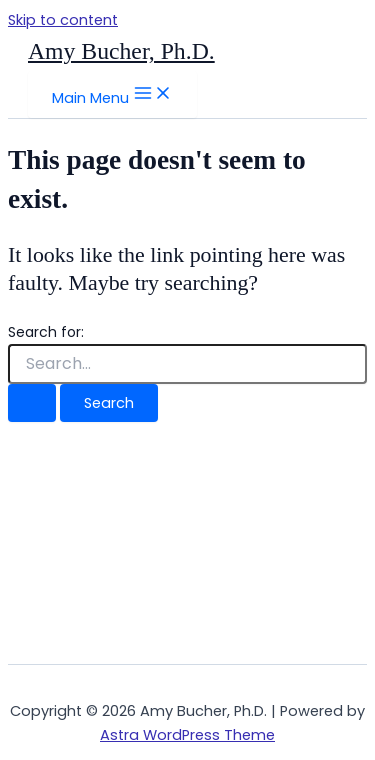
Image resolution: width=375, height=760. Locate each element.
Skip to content (63, 20)
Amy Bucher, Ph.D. (121, 51)
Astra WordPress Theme (187, 735)
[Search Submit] (32, 403)
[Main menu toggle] (112, 94)
